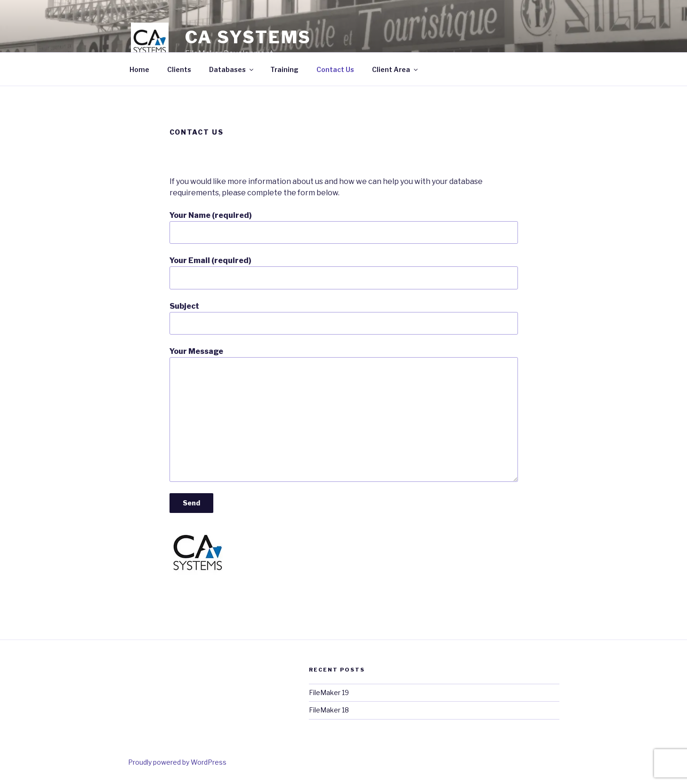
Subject (344, 318)
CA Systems (248, 37)
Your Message (344, 414)
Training (284, 69)
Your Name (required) (344, 227)
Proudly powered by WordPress (177, 762)
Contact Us (335, 69)
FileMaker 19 (329, 692)
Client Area (396, 69)
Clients (179, 69)
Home (139, 69)
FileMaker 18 (329, 710)
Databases (232, 69)
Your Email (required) (344, 272)
